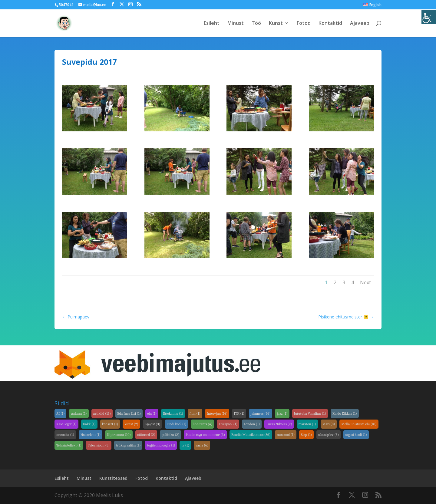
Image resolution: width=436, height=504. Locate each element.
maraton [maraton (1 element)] (307, 424)
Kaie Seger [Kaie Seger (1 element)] (66, 424)
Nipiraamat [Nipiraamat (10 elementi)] (119, 435)
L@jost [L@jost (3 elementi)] (152, 424)
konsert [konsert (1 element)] (110, 424)
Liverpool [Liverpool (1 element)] (228, 424)
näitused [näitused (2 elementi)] (146, 435)
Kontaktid (330, 24)
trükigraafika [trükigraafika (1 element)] (128, 445)
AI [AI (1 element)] (60, 413)
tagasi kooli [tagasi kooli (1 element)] (356, 435)
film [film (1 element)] (195, 413)
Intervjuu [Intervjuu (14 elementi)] (217, 413)
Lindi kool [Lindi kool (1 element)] (176, 424)
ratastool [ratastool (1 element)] (286, 435)
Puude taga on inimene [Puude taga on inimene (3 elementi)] (205, 435)
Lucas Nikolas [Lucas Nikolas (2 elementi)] (279, 424)
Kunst (276, 24)
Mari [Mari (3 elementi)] (329, 424)
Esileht (212, 24)
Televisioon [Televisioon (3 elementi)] (99, 445)
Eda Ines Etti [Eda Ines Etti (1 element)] (129, 413)
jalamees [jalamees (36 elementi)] (261, 413)
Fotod (304, 24)
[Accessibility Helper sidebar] (429, 17)
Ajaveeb (360, 24)
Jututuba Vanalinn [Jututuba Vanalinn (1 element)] (310, 413)
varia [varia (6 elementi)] (202, 445)
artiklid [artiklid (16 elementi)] (102, 413)
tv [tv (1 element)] (185, 445)
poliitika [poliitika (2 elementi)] (170, 435)
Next (365, 282)
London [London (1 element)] (252, 424)
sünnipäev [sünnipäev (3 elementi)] (329, 435)
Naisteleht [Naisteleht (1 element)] (91, 435)
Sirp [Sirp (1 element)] (306, 435)
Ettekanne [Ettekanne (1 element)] (173, 413)
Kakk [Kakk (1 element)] (89, 424)
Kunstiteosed (113, 478)
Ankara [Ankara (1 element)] (79, 413)
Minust (236, 24)
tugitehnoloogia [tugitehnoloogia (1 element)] (161, 445)
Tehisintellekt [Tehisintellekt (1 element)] (69, 445)
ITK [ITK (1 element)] (239, 413)
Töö (256, 24)
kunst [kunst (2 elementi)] (131, 424)
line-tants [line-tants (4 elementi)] (202, 424)
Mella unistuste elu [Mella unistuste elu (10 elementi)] (359, 424)
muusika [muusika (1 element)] (65, 435)
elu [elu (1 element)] (152, 413)
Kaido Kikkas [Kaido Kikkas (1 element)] (345, 413)
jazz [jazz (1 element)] (282, 413)
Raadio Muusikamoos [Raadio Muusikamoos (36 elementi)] (251, 435)
